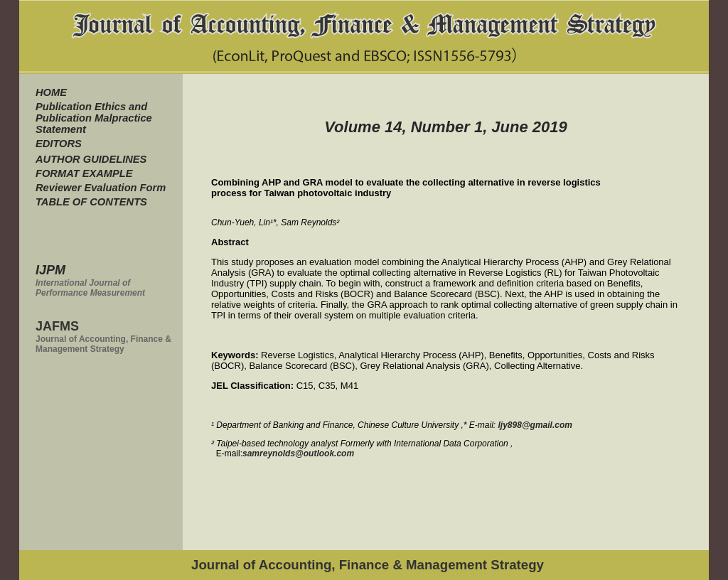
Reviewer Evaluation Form (101, 188)
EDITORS (59, 144)
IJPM (50, 270)
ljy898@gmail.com (535, 425)
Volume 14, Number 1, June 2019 (446, 127)
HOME (51, 92)
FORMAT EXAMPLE (84, 173)
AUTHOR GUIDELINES (91, 159)
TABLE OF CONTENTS (91, 202)
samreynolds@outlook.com (298, 453)
